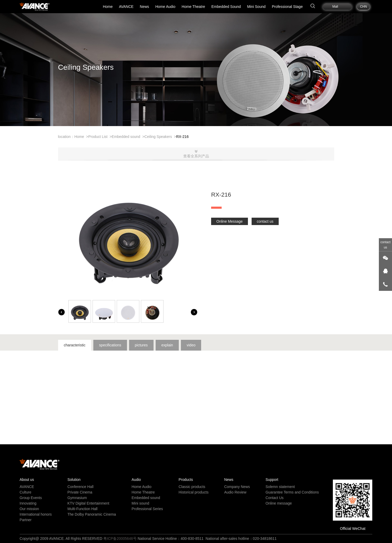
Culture (26, 492)
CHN (363, 7)
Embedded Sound (226, 7)
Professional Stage (287, 7)
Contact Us (274, 498)
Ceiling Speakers (159, 137)
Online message (278, 503)
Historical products (193, 492)
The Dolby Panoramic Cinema (92, 514)
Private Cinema (80, 492)
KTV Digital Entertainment (88, 503)
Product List (98, 137)
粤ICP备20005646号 (120, 539)
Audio (136, 480)
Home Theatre (193, 7)
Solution (74, 480)
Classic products (192, 487)
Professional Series (147, 509)
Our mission (30, 509)
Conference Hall (80, 487)
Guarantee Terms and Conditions (292, 492)
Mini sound (140, 503)
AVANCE (126, 7)
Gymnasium (77, 498)
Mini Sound (256, 7)
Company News (237, 487)
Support (271, 480)
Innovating (28, 503)
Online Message (230, 221)
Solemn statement (280, 487)
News (144, 7)
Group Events (31, 498)
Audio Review (235, 492)
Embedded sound (126, 137)
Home (108, 7)
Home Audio (165, 7)
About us (27, 480)
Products (185, 480)
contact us (266, 221)
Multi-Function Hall (83, 509)
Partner (26, 520)
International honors (36, 514)
